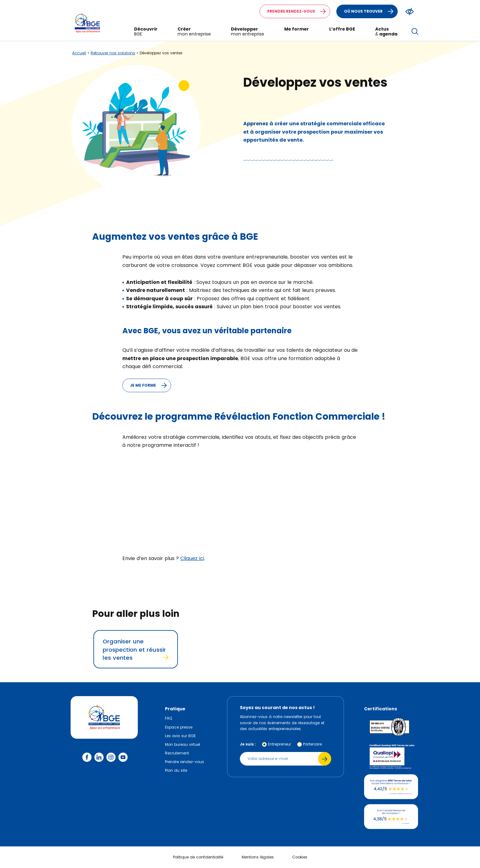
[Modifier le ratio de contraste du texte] (410, 12)
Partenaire (312, 744)
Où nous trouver (371, 11)
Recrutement (177, 753)
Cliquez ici (192, 558)
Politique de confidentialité (198, 857)
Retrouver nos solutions (113, 53)
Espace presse (179, 727)
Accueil (79, 53)
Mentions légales (258, 857)
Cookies (300, 857)
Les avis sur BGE (180, 736)
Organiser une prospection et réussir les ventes (136, 650)
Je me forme (150, 385)
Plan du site (176, 770)
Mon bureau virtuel (183, 744)
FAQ (168, 718)
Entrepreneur (279, 744)
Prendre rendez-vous (299, 11)
